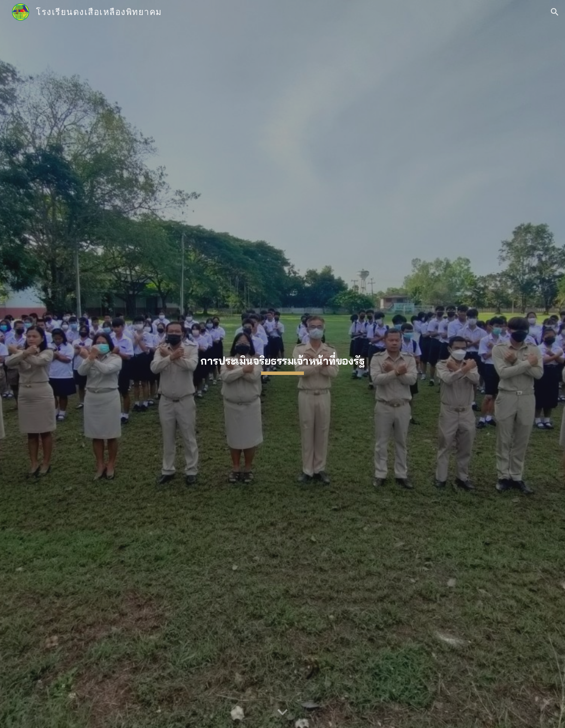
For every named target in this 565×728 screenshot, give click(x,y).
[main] (282, 364)
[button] (555, 12)
